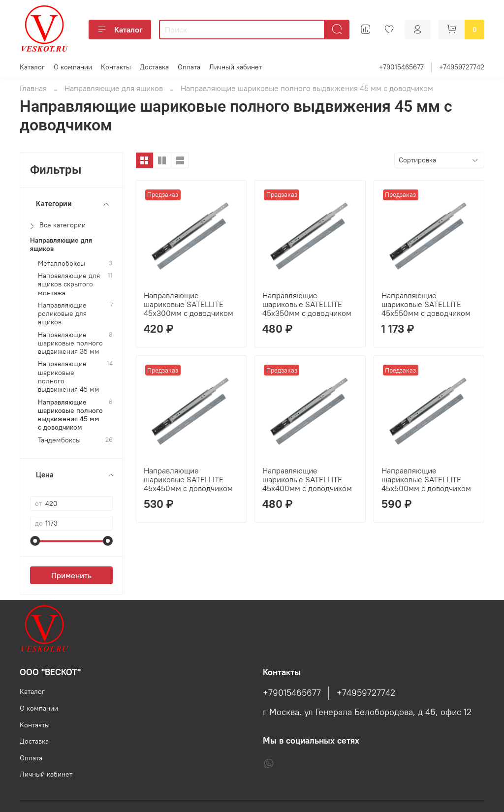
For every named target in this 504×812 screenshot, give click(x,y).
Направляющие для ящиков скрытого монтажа (69, 284)
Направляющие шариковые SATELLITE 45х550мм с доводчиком (426, 304)
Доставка (154, 67)
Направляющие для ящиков (114, 88)
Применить (71, 575)
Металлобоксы (62, 264)
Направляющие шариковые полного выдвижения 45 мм (69, 377)
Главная (33, 88)
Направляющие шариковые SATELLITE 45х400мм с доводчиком (307, 479)
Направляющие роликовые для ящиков (62, 314)
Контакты (116, 67)
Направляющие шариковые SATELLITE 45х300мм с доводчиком (189, 304)
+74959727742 (462, 67)
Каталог (120, 30)
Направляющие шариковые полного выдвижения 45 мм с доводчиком (70, 415)
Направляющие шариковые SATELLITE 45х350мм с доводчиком (307, 304)
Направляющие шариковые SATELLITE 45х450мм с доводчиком (188, 479)
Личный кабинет (236, 67)
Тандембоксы (59, 440)
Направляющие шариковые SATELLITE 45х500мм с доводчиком (426, 479)
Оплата (189, 67)
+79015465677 (401, 67)
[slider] (35, 541)
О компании (73, 67)
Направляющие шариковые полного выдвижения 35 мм (70, 344)
